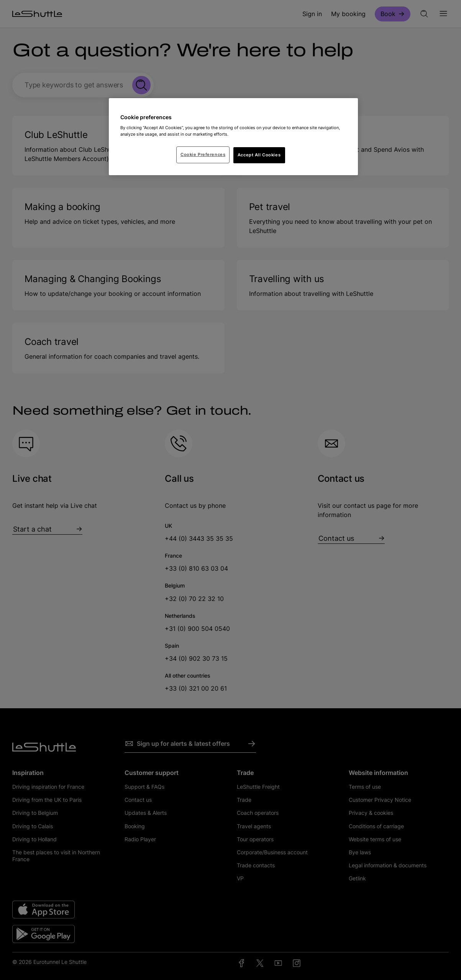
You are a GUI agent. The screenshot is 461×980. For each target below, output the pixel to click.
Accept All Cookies (259, 155)
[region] (233, 137)
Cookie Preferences (203, 154)
